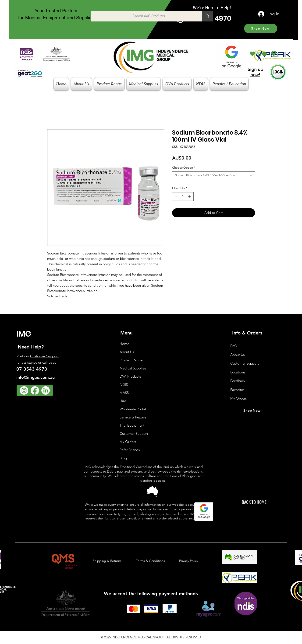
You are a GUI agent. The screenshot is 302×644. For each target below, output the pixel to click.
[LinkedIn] (46, 390)
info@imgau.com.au (36, 377)
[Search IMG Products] (144, 16)
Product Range (131, 360)
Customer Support (44, 356)
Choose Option (184, 168)
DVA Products (130, 376)
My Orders (128, 442)
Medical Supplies (133, 368)
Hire (123, 401)
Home (124, 344)
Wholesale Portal (133, 409)
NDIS (124, 385)
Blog (123, 458)
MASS (124, 393)
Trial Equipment (132, 425)
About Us (127, 352)
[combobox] (214, 175)
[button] (262, 54)
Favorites (237, 390)
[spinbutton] (183, 197)
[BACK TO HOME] (254, 502)
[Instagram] (24, 390)
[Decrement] (176, 197)
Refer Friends (130, 450)
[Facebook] (35, 390)
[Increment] (190, 197)
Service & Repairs (133, 417)
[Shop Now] (261, 28)
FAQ (234, 346)
